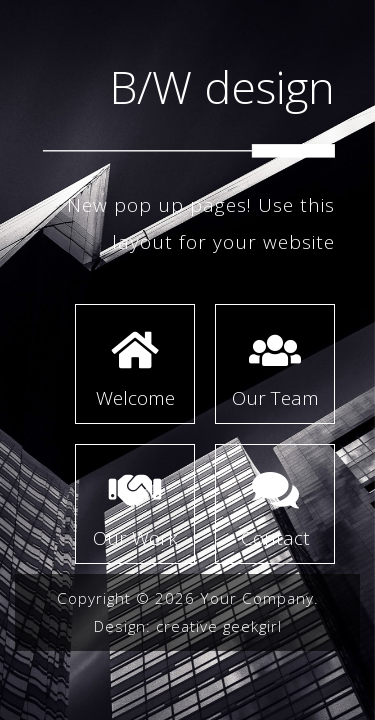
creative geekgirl (219, 626)
